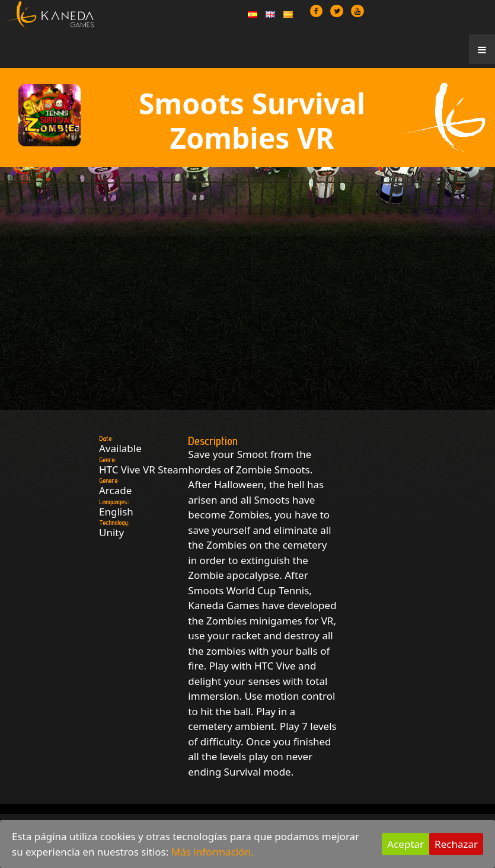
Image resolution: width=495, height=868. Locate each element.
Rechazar (456, 844)
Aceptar (405, 844)
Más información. (213, 852)
